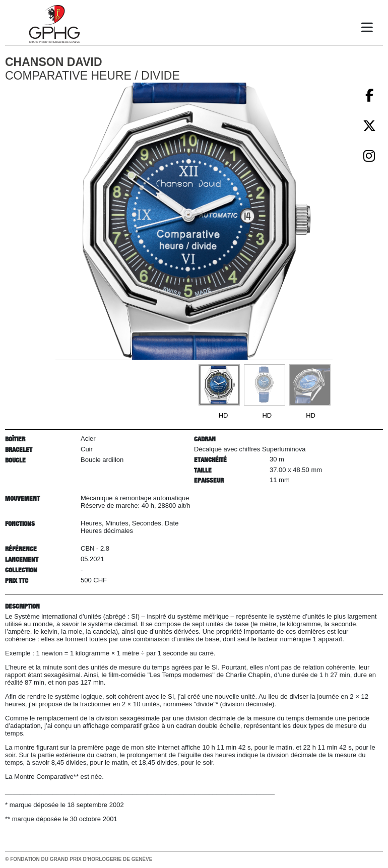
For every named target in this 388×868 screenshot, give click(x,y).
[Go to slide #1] (219, 385)
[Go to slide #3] (310, 385)
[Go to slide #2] (265, 385)
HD (223, 415)
